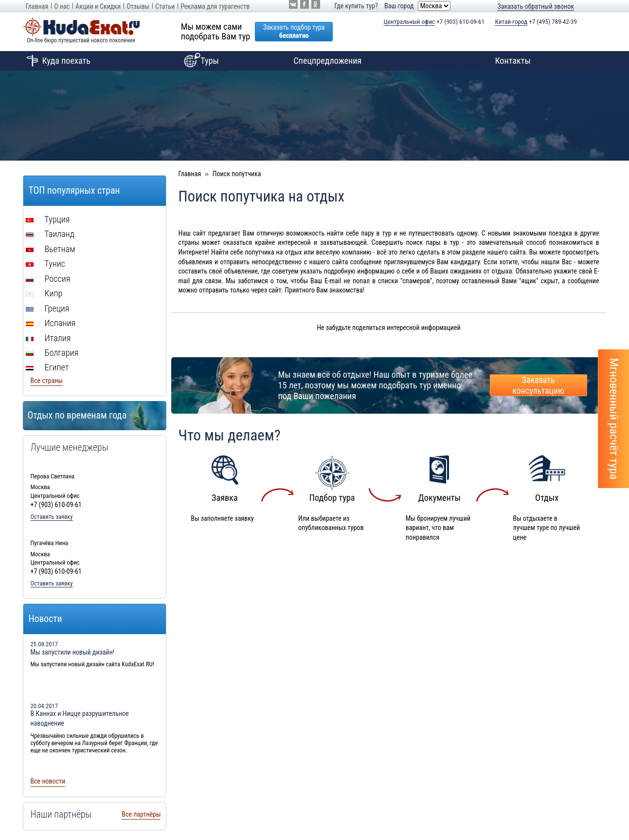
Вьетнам (51, 249)
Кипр (44, 293)
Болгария (52, 353)
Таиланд (50, 234)
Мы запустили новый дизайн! (73, 652)
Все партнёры (141, 814)
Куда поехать (57, 61)
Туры (200, 61)
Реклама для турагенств (215, 6)
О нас (62, 6)
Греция (48, 308)
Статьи (165, 6)
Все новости (48, 781)
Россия (48, 279)
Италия (48, 338)
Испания (51, 323)
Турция (48, 219)
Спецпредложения (327, 61)
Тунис (45, 264)
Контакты (513, 61)
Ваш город (399, 6)
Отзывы (138, 6)
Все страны (47, 381)
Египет (47, 367)
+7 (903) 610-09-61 (434, 22)
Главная (37, 6)
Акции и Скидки (98, 6)
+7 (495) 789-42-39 (536, 22)
